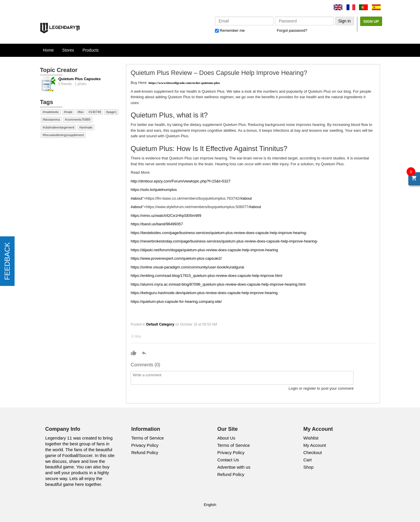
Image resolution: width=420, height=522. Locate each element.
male (69, 112)
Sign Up (371, 21)
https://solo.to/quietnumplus (154, 190)
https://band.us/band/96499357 (157, 224)
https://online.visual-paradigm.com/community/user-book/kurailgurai (187, 267)
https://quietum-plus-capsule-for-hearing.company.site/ (176, 302)
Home (48, 50)
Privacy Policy (145, 445)
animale (87, 127)
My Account (315, 445)
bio (82, 112)
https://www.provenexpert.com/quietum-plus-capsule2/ (176, 258)
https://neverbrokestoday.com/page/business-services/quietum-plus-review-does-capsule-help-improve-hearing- (224, 241)
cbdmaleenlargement (59, 127)
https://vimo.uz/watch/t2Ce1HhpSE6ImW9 (166, 216)
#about (136, 198)
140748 (96, 112)
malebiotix (52, 112)
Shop (308, 467)
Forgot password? (292, 30)
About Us (226, 438)
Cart (307, 460)
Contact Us (228, 460)
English (210, 505)
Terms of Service (148, 438)
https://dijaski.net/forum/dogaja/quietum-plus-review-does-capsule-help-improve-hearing (204, 250)
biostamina (52, 119)
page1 (112, 112)
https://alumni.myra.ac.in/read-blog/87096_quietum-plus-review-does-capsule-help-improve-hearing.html (218, 284)
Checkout (313, 452)
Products (91, 50)
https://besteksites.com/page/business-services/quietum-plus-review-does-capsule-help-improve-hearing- (219, 233)
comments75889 (78, 119)
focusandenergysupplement (64, 135)
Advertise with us (234, 467)
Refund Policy (145, 452)
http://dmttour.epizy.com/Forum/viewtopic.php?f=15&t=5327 (181, 181)
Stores (68, 50)
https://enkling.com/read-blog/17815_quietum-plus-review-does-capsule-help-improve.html (206, 276)
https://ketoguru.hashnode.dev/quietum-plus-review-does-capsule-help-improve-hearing (204, 293)
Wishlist (311, 438)
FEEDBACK (7, 261)
